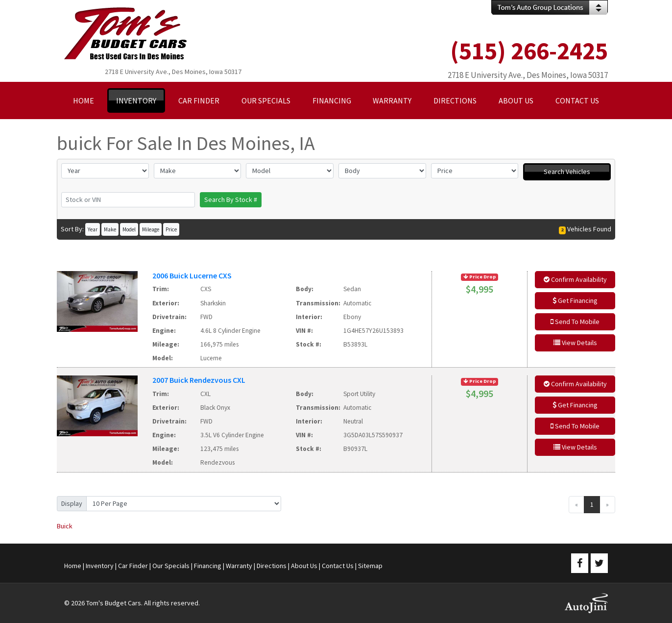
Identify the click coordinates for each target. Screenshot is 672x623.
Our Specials (171, 566)
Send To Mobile (575, 322)
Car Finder (133, 566)
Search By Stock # (231, 199)
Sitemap (370, 566)
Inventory (100, 566)
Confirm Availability (575, 279)
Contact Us (338, 566)
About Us (304, 566)
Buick (65, 526)
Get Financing (575, 300)
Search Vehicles (567, 172)
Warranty (239, 566)
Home (73, 566)
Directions (272, 566)
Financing (208, 566)
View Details (575, 343)
